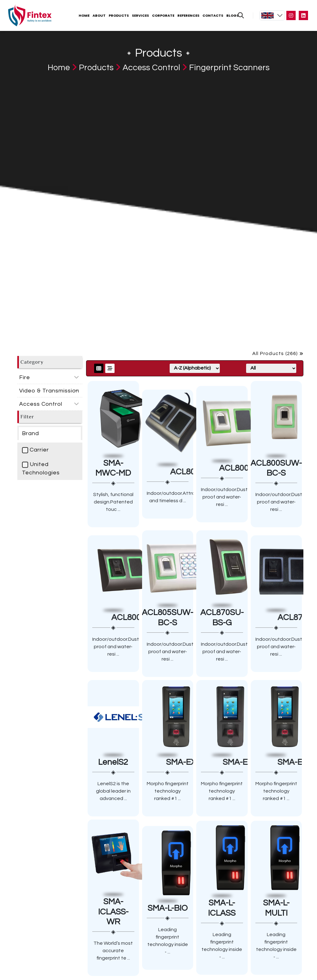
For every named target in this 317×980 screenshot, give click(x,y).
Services (140, 15)
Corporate (163, 15)
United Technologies (41, 469)
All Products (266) (278, 353)
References (188, 15)
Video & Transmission (49, 391)
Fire (25, 377)
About (99, 15)
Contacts (213, 15)
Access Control (151, 68)
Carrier (35, 450)
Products (119, 15)
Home (84, 15)
